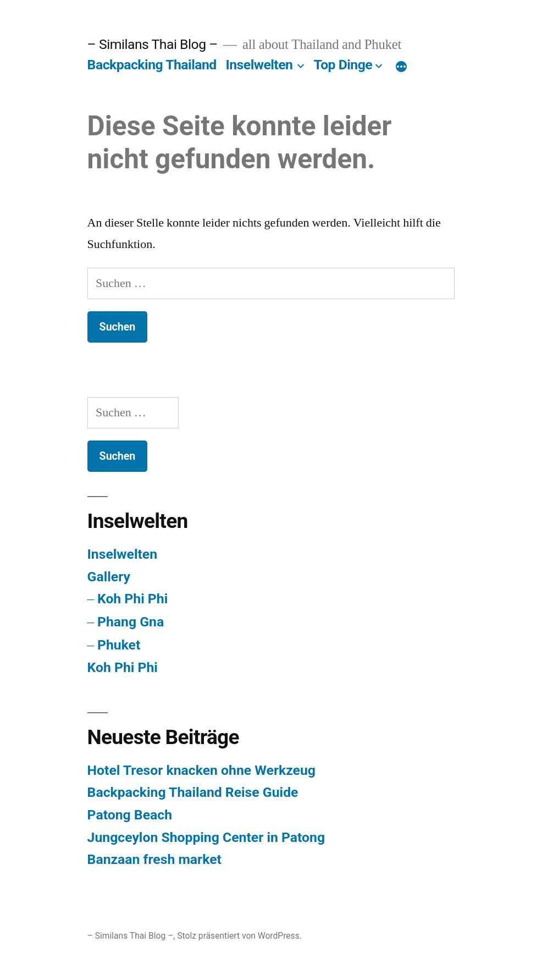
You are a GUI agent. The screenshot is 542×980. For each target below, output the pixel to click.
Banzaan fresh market (154, 859)
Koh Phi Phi (132, 599)
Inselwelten (259, 65)
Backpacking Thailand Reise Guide (193, 792)
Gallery (109, 577)
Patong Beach (130, 815)
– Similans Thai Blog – (153, 44)
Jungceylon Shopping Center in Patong (206, 837)
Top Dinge (343, 65)
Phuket (119, 645)
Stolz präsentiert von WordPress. (239, 936)
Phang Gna (131, 622)
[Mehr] (401, 67)
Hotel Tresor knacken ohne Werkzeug (201, 770)
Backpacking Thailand (152, 65)
